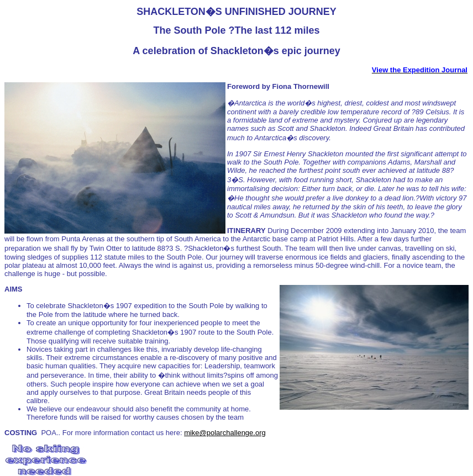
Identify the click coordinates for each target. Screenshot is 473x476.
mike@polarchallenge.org (225, 433)
